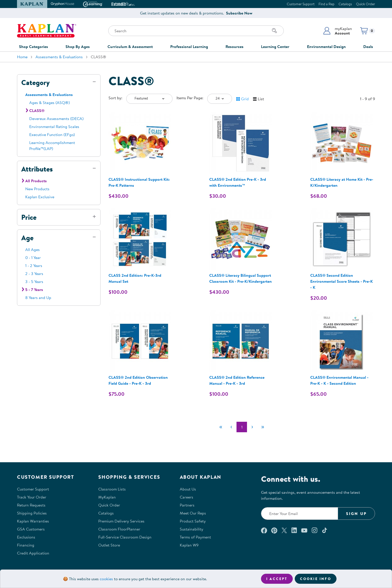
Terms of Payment (195, 537)
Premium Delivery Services (121, 521)
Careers (186, 497)
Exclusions (26, 537)
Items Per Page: (190, 98)
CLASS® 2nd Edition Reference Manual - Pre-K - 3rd (237, 380)
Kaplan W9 (189, 545)
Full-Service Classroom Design (125, 537)
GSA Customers (31, 529)
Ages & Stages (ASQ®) (49, 102)
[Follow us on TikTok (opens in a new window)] (324, 530)
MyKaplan (107, 497)
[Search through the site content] (196, 31)
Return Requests (31, 505)
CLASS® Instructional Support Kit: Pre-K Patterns (139, 182)
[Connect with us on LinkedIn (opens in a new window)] (294, 530)
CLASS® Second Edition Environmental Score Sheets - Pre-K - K (341, 281)
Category (35, 82)
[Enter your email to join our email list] (299, 513)
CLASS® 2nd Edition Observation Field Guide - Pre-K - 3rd (138, 380)
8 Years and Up (38, 297)
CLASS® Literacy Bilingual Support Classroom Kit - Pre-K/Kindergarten (240, 278)
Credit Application (33, 553)
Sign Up (356, 513)
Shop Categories (33, 46)
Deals (368, 46)
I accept (277, 579)
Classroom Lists (112, 489)
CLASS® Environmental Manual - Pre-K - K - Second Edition (339, 380)
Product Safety (193, 521)
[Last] (263, 427)
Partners (187, 505)
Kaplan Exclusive (40, 197)
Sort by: (115, 98)
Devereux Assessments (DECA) (56, 118)
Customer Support (301, 4)
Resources (234, 46)
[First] (221, 427)
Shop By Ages (78, 46)
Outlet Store (109, 545)
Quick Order (365, 4)
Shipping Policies (32, 513)
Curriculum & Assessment (130, 46)
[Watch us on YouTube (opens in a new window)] (304, 530)
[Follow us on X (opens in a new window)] (284, 530)
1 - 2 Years (34, 265)
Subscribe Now (239, 13)
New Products (37, 189)
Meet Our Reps (193, 513)
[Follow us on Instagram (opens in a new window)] (314, 530)
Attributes (37, 169)
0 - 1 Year (33, 257)
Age (27, 238)
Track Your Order (32, 497)
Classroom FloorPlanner (119, 529)
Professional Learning (189, 46)
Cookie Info (316, 579)
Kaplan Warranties (33, 521)
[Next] (252, 427)
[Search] (274, 31)
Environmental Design (326, 46)
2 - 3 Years (34, 273)
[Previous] (231, 427)
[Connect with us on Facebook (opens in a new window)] (264, 530)
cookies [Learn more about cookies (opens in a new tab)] (106, 579)
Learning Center (275, 46)
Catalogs (345, 4)
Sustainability (191, 529)
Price (29, 217)
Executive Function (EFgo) (52, 134)
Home (22, 57)
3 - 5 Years (34, 281)
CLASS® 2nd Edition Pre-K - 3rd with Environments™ (238, 182)
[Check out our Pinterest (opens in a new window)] (274, 530)
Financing (26, 545)
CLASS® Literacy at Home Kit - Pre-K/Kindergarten (342, 182)
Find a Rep (326, 4)
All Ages (32, 249)
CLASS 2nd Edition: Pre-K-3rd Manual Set (135, 278)
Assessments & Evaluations (59, 57)
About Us (188, 489)
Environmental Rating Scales (54, 126)
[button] (337, 31)
